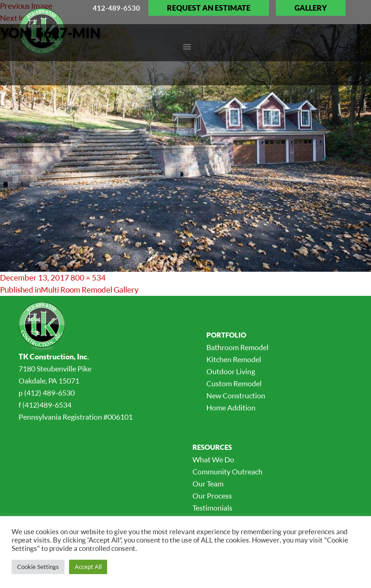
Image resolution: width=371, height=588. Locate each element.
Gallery (311, 8)
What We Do (213, 460)
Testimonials (212, 508)
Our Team (208, 484)
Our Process (212, 496)
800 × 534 (88, 278)
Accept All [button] (88, 567)
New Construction (236, 396)
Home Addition (231, 408)
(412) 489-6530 (49, 393)
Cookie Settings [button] (38, 567)
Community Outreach (227, 472)
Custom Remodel (234, 383)
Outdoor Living (231, 371)
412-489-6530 (116, 8)
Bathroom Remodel (237, 347)
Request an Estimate (209, 8)
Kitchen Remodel (234, 359)
